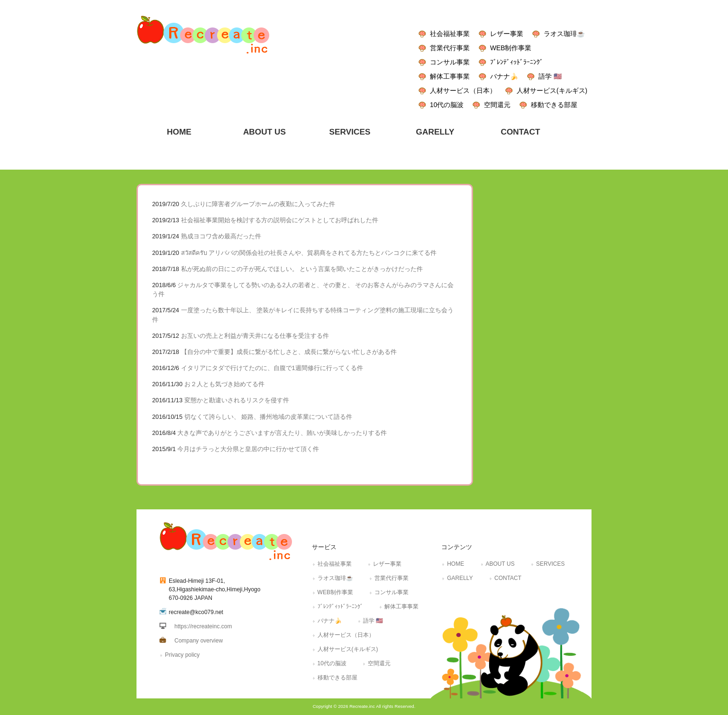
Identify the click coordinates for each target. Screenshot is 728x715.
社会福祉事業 (450, 34)
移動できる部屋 (554, 105)
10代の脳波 (447, 105)
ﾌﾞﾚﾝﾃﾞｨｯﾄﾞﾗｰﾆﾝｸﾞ (517, 62)
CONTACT (508, 578)
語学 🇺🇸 (550, 76)
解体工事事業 (450, 76)
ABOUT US (500, 564)
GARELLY (460, 578)
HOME (455, 564)
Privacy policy (182, 655)
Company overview (199, 641)
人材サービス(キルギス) (552, 91)
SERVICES (550, 564)
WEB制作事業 (511, 48)
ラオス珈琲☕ (564, 34)
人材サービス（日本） (463, 91)
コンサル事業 (450, 62)
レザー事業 (507, 34)
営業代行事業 (450, 48)
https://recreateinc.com (203, 626)
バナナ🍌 (504, 76)
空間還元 (497, 105)
